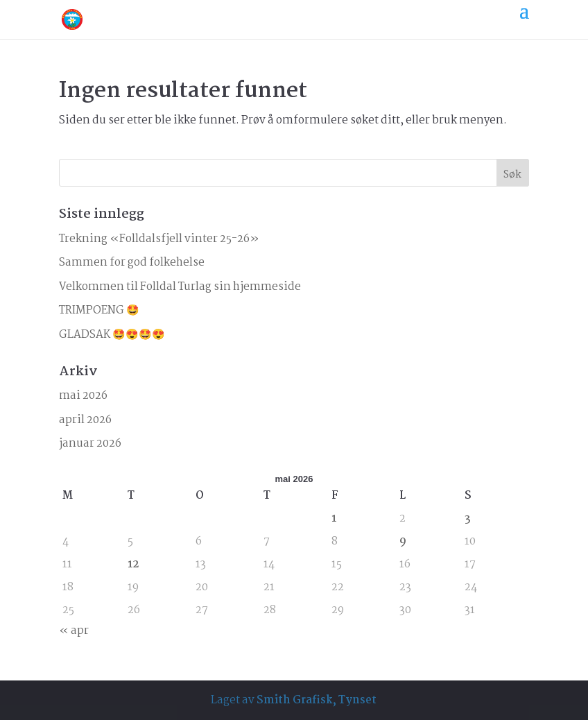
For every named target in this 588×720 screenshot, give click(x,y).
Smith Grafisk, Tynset (317, 700)
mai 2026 (83, 396)
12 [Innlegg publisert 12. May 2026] (133, 564)
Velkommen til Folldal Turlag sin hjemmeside (180, 287)
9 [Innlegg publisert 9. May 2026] (403, 541)
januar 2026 (90, 444)
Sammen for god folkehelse (132, 263)
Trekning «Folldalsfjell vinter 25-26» (159, 239)
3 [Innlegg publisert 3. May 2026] (468, 518)
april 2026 (85, 420)
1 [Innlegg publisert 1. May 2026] (334, 518)
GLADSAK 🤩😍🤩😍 (112, 335)
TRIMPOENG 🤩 (99, 310)
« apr (74, 631)
